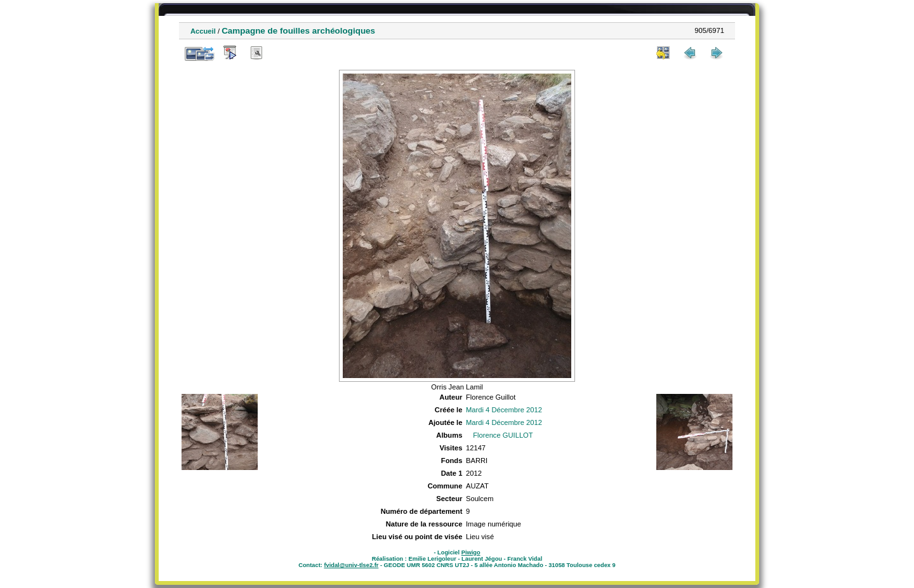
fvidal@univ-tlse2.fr (351, 565)
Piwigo (471, 552)
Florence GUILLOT (503, 435)
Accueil (203, 31)
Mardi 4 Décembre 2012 (504, 410)
